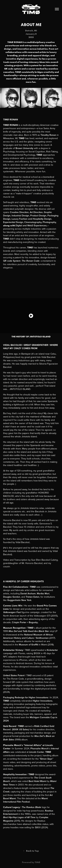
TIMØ (37, 862)
